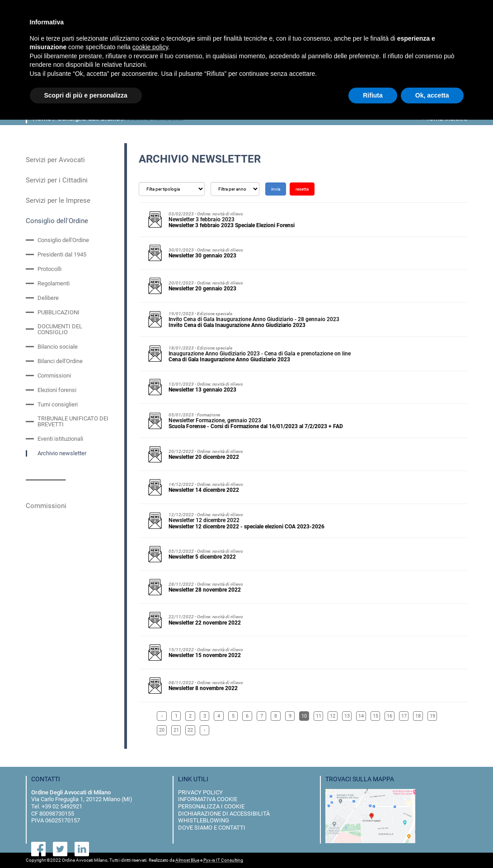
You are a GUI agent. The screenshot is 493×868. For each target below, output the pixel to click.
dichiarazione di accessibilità (224, 814)
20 (162, 730)
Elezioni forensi (57, 390)
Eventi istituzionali (60, 439)
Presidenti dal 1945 (62, 254)
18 (418, 716)
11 (319, 716)
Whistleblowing (204, 820)
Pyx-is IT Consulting (223, 860)
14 (361, 716)
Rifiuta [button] (373, 95)
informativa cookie (208, 799)
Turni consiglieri (58, 404)
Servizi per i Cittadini (57, 180)
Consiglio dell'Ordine (57, 221)
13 (347, 716)
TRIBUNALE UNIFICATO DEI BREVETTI (73, 421)
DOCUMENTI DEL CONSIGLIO (60, 329)
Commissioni (54, 376)
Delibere (48, 298)
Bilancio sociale (58, 347)
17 (404, 716)
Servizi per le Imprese (58, 201)
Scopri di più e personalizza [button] (86, 95)
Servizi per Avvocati (55, 160)
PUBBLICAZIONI (59, 312)
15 (376, 716)
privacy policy (200, 792)
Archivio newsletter (62, 453)
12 (333, 716)
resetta (302, 189)
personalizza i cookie (211, 806)
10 (304, 716)
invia (276, 189)
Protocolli (49, 269)
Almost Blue (187, 860)
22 (190, 730)
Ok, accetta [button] (432, 95)
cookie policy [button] (150, 47)
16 (390, 716)
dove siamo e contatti (212, 828)
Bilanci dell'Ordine (60, 361)
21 (176, 730)
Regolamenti (54, 283)
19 (432, 716)
